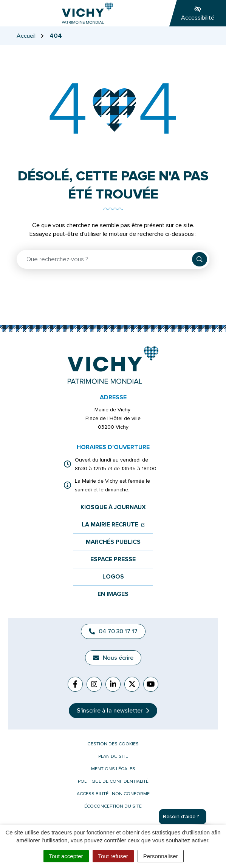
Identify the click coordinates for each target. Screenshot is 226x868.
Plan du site (113, 756)
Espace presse (113, 559)
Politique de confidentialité (113, 781)
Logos (113, 577)
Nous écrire (113, 658)
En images (113, 594)
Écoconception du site (113, 806)
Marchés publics (113, 542)
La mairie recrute (113, 525)
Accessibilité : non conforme (113, 794)
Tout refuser (113, 856)
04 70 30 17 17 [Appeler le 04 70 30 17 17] (113, 631)
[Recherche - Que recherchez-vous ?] (105, 259)
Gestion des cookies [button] (113, 744)
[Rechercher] (200, 259)
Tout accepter (66, 856)
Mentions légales (113, 769)
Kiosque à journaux (113, 507)
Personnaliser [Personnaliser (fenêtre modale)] (161, 856)
